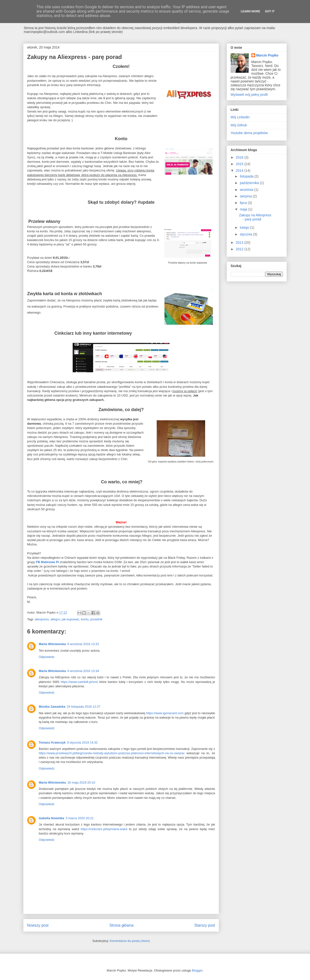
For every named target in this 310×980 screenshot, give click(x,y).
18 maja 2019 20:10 (81, 782)
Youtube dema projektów (249, 133)
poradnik (96, 619)
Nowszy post (38, 925)
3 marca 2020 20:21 (80, 818)
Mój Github (239, 125)
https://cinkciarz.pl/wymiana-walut (104, 829)
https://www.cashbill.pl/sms (79, 682)
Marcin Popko (267, 55)
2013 (240, 243)
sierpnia (246, 196)
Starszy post (205, 925)
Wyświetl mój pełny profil (249, 95)
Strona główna (121, 925)
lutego (245, 227)
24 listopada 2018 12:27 (84, 707)
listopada (247, 176)
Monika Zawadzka (52, 707)
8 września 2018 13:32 (83, 644)
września (247, 190)
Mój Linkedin (240, 117)
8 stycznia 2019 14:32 (82, 742)
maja (244, 209)
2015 (240, 164)
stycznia (246, 234)
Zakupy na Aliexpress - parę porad (255, 217)
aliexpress (42, 619)
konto (85, 619)
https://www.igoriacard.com (165, 713)
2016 (240, 157)
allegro (55, 619)
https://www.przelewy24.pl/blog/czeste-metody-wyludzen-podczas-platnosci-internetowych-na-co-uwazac (112, 753)
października (250, 183)
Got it (270, 11)
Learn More (250, 11)
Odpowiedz (47, 657)
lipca (244, 203)
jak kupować (70, 619)
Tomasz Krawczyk (52, 742)
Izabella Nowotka (51, 818)
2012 (240, 249)
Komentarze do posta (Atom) (130, 941)
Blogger (197, 970)
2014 (240, 170)
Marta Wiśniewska (52, 644)
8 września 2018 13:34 (83, 671)
